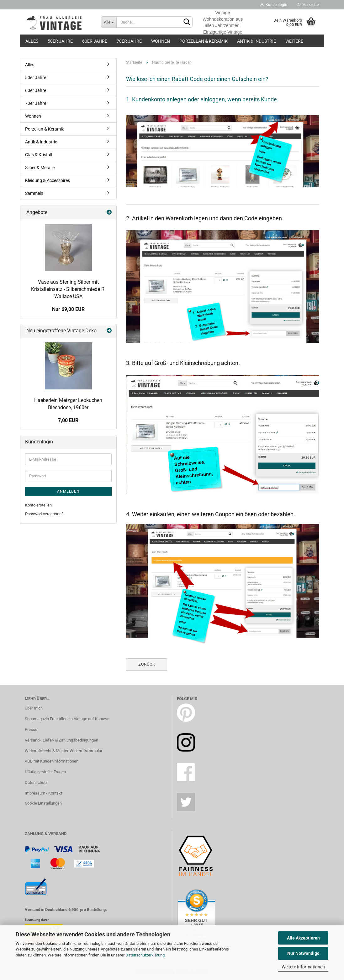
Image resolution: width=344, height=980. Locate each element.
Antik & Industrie (257, 41)
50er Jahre (60, 41)
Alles (32, 41)
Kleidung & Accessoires (48, 180)
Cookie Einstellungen (43, 803)
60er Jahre (95, 41)
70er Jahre (129, 41)
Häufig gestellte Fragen (45, 772)
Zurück (147, 664)
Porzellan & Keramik (204, 41)
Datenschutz (36, 782)
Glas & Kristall (39, 155)
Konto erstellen (38, 505)
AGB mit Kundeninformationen (52, 761)
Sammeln (34, 193)
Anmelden (68, 491)
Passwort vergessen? (44, 514)
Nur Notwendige (303, 953)
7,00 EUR (68, 420)
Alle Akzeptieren (303, 938)
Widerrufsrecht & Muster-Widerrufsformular (64, 751)
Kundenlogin (274, 5)
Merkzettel (308, 5)
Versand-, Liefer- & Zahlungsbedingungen (61, 740)
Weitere (294, 41)
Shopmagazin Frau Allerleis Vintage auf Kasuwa (67, 719)
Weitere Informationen (303, 967)
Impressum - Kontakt (43, 793)
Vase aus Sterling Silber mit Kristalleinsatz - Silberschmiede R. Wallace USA (68, 289)
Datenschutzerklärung (145, 955)
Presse (31, 729)
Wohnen (161, 41)
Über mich (34, 708)
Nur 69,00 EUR (68, 309)
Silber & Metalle (40, 168)
